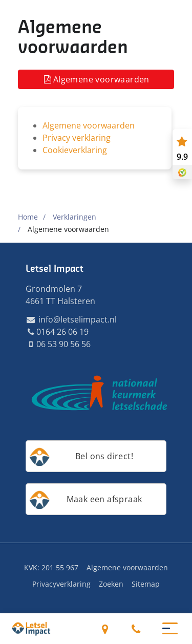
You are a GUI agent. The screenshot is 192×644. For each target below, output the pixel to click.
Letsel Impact (55, 269)
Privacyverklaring (61, 584)
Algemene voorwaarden (96, 79)
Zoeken (111, 584)
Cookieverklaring (75, 150)
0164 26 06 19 (136, 629)
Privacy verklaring (77, 138)
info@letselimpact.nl (71, 319)
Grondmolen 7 (105, 629)
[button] (170, 628)
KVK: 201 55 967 (51, 567)
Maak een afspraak (104, 499)
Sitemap (146, 584)
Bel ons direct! (104, 456)
